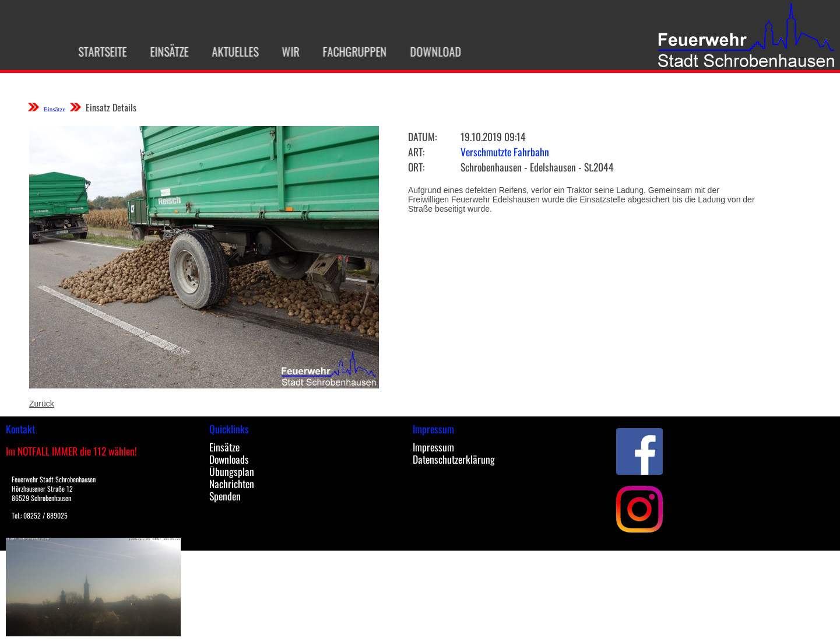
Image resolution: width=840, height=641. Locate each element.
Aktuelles (230, 51)
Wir (286, 51)
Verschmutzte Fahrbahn (505, 152)
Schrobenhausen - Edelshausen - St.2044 (537, 167)
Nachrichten (232, 484)
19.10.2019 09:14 (493, 136)
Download (431, 51)
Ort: (416, 167)
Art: (416, 152)
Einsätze (164, 51)
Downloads (229, 459)
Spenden (225, 496)
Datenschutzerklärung (454, 459)
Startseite (98, 51)
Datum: (422, 136)
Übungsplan (232, 471)
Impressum (433, 447)
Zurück (42, 404)
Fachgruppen (350, 51)
